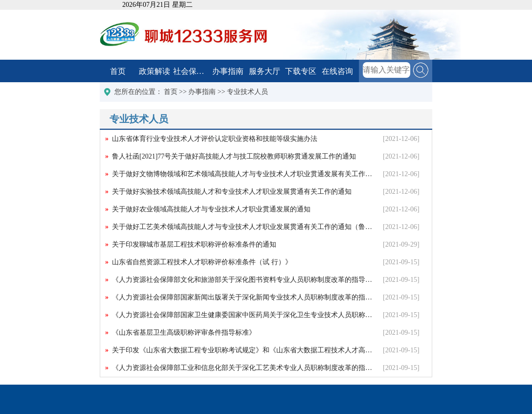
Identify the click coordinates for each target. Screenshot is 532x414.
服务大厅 (265, 71)
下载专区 (301, 71)
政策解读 (155, 71)
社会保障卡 (191, 71)
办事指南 (228, 71)
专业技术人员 (247, 92)
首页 (118, 71)
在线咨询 (337, 71)
